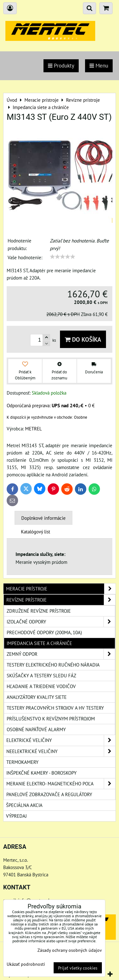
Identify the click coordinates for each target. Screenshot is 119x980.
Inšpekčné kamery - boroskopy (41, 773)
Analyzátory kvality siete (37, 697)
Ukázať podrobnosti (26, 964)
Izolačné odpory (61, 622)
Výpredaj (16, 816)
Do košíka (83, 339)
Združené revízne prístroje (39, 611)
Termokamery (22, 762)
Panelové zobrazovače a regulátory (49, 794)
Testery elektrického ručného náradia (53, 665)
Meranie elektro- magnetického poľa (61, 784)
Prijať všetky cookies (78, 968)
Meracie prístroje (61, 589)
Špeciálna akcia (24, 805)
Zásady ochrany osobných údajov (70, 950)
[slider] (63, 257)
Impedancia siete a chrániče (39, 643)
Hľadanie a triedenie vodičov (41, 686)
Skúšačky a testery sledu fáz (41, 675)
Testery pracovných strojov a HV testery (55, 708)
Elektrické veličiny (61, 740)
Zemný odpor (61, 654)
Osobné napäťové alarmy (36, 729)
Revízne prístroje (61, 600)
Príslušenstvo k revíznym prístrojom (51, 719)
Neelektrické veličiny (61, 751)
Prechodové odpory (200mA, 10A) (44, 632)
